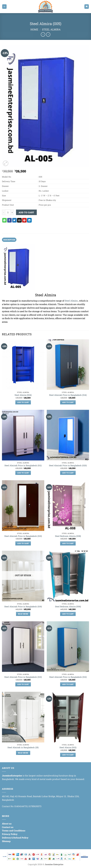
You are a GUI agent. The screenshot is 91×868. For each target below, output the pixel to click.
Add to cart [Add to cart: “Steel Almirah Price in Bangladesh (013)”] (23, 685)
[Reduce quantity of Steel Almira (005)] (4, 212)
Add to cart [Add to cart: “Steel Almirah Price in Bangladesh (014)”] (68, 403)
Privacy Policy (10, 834)
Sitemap (6, 841)
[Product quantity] (8, 212)
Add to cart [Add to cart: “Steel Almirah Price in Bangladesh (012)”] (68, 685)
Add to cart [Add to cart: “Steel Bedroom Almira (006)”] (68, 614)
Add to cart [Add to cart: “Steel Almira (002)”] (68, 755)
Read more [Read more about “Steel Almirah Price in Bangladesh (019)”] (23, 614)
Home (34, 29)
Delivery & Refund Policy (15, 838)
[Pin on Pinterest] (24, 220)
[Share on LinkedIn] (29, 220)
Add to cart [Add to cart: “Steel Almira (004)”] (23, 403)
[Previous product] (48, 34)
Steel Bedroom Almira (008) (68, 536)
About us (7, 824)
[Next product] (43, 34)
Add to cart (26, 212)
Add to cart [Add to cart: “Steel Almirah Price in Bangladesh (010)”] (23, 544)
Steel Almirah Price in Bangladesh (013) (23, 677)
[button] (4, 7)
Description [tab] (10, 240)
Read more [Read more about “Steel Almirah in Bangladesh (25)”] (23, 753)
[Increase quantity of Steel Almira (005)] (12, 212)
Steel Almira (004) (23, 395)
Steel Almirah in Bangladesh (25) (23, 748)
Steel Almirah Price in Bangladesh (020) (68, 466)
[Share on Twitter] (15, 220)
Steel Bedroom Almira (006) (68, 607)
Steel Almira (51, 29)
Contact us (8, 827)
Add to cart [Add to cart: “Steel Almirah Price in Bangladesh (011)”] (23, 473)
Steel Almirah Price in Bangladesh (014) (68, 395)
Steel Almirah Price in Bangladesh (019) (23, 607)
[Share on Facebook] (10, 220)
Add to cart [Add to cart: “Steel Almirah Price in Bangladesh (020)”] (68, 473)
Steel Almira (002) (68, 748)
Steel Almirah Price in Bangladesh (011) (23, 466)
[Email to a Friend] (19, 220)
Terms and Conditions (14, 831)
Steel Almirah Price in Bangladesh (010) (23, 536)
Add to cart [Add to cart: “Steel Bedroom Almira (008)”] (68, 544)
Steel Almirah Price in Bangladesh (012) (68, 677)
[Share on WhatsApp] (5, 220)
